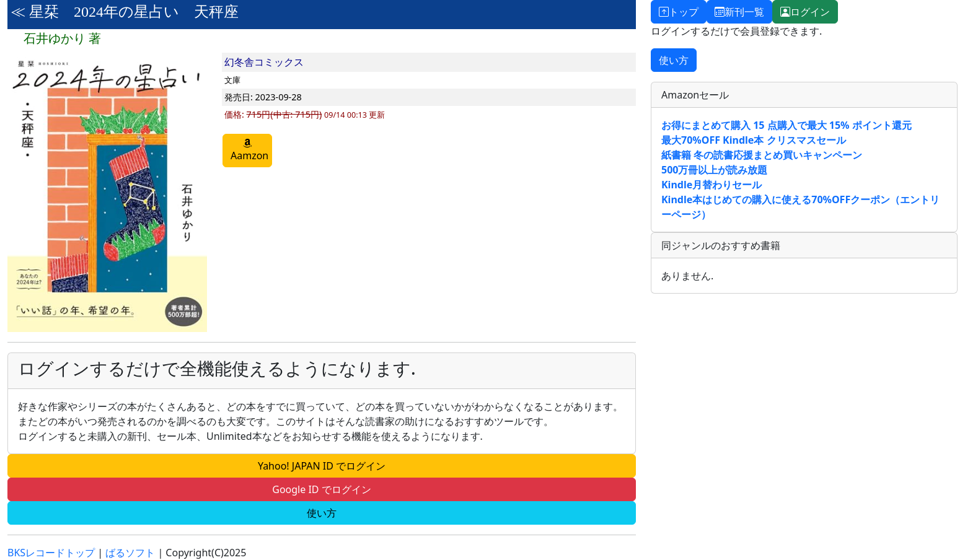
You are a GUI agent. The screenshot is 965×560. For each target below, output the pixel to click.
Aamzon (249, 150)
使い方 (322, 513)
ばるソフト (130, 553)
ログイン (805, 12)
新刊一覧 (739, 12)
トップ (679, 12)
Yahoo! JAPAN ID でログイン (322, 466)
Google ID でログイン (321, 489)
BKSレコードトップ (51, 553)
